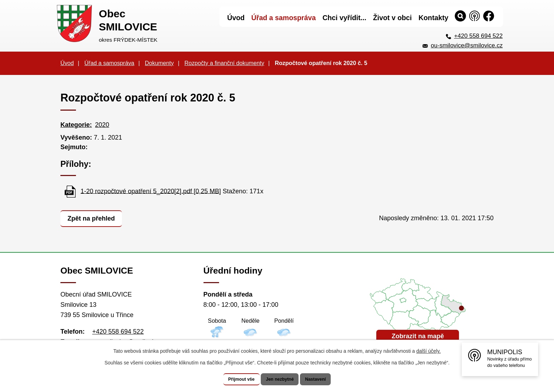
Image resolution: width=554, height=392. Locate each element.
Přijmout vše (234, 379)
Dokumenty (159, 63)
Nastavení (324, 379)
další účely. (428, 351)
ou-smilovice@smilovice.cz (467, 45)
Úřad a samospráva (109, 63)
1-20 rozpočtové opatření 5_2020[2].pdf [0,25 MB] (151, 191)
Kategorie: (76, 125)
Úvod (67, 63)
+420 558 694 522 (478, 36)
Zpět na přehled (94, 217)
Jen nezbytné (280, 379)
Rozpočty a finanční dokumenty (224, 63)
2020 (102, 125)
